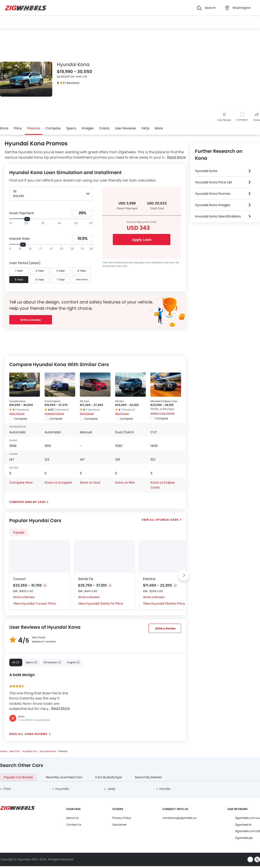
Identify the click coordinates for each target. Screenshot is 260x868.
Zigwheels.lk (243, 825)
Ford (7, 789)
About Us (72, 818)
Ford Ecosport (52, 401)
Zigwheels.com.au (248, 818)
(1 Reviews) (22, 410)
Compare (242, 120)
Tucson (19, 579)
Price (18, 128)
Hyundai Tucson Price (39, 603)
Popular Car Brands (18, 777)
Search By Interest (148, 777)
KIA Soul (84, 401)
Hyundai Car (30, 751)
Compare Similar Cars (28, 502)
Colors (104, 128)
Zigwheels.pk (244, 838)
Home (3, 751)
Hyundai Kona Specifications (218, 216)
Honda (165, 789)
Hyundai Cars (167, 520)
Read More (60, 708)
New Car (15, 751)
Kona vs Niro (125, 482)
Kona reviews (36, 734)
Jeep (111, 789)
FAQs (145, 128)
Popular (19, 532)
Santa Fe (86, 579)
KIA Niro (119, 401)
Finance (34, 128)
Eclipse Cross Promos (162, 413)
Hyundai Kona (17, 401)
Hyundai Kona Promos (213, 194)
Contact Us (74, 825)
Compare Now (21, 482)
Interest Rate (19, 239)
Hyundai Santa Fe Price (105, 603)
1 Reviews (72, 83)
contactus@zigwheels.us (179, 818)
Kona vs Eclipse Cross (163, 485)
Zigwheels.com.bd (248, 831)
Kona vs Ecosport (58, 482)
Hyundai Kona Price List (213, 182)
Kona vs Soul (90, 482)
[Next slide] (184, 575)
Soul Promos (87, 413)
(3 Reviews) (62, 410)
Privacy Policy (122, 818)
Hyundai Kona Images (213, 205)
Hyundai (62, 789)
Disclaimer (119, 825)
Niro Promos (122, 413)
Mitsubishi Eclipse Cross (164, 401)
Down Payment (21, 213)
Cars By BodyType (109, 777)
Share (257, 117)
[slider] (27, 219)
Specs (71, 128)
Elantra (149, 579)
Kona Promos (17, 413)
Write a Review (31, 320)
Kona (4, 128)
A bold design (22, 675)
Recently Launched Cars (64, 777)
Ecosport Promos (54, 413)
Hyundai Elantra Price (168, 603)
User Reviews (125, 128)
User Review (224, 117)
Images (88, 128)
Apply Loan (142, 240)
